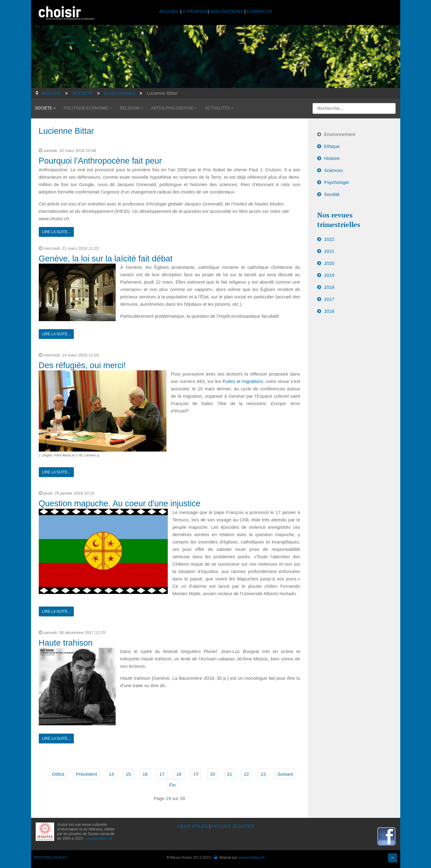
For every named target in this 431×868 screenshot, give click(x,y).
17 (162, 773)
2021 (329, 251)
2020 (329, 263)
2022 (329, 239)
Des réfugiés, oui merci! (82, 365)
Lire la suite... (56, 231)
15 (128, 773)
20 (213, 773)
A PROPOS (194, 11)
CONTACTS (259, 11)
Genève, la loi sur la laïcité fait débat (106, 258)
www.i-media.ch (251, 857)
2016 (329, 311)
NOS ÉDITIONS (227, 11)
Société (332, 194)
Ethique (332, 146)
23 (263, 773)
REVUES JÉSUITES (233, 825)
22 (246, 773)
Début (58, 773)
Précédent (86, 773)
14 (112, 773)
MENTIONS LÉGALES (51, 857)
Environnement (340, 134)
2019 (329, 275)
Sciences (334, 170)
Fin (172, 784)
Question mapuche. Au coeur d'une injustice (120, 503)
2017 (329, 299)
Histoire (332, 158)
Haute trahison (66, 642)
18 (179, 773)
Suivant (285, 773)
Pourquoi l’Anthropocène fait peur (100, 160)
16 (145, 773)
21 (230, 773)
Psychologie (337, 182)
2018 (329, 287)
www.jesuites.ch (99, 838)
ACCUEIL (170, 11)
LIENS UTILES (193, 825)
